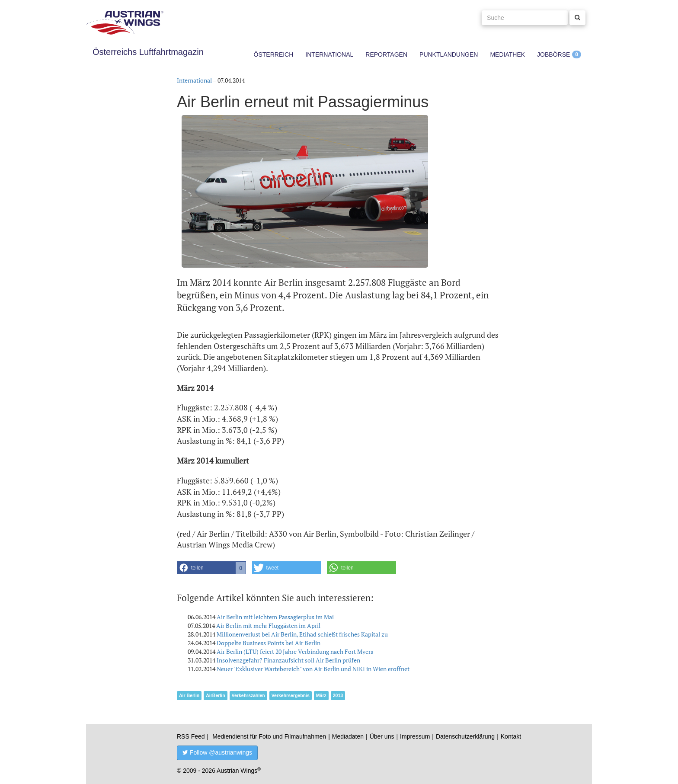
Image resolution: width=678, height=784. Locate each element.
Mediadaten (348, 736)
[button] (211, 568)
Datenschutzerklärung (465, 736)
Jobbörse (553, 54)
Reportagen (386, 54)
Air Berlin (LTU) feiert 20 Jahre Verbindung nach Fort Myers (295, 651)
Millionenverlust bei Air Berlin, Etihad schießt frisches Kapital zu (302, 634)
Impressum (415, 736)
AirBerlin (215, 695)
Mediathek (507, 54)
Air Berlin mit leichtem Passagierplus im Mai (275, 617)
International (329, 54)
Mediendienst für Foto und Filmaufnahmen (269, 736)
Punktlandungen (449, 54)
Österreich (274, 54)
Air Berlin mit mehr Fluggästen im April (268, 626)
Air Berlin (189, 695)
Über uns (382, 736)
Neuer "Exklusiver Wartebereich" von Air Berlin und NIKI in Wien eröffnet (313, 669)
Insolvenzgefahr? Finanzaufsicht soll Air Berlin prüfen (288, 660)
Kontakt (511, 736)
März (321, 695)
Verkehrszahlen (248, 695)
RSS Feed (191, 736)
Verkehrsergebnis (291, 695)
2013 (338, 695)
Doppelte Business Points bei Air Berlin (269, 643)
